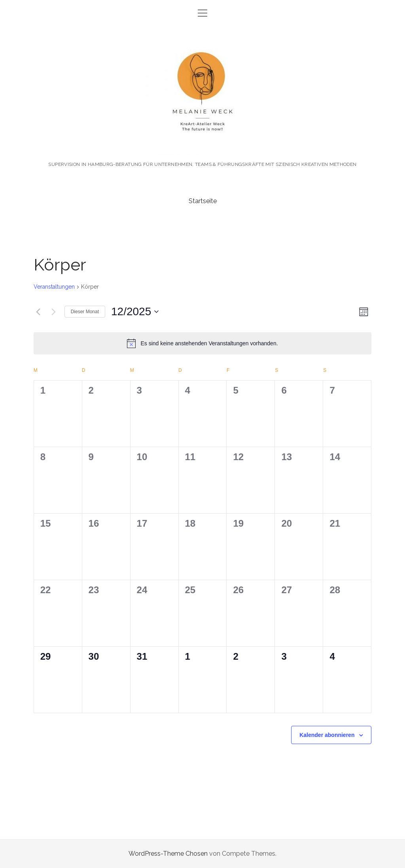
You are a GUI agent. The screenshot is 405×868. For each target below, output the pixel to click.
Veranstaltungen (54, 287)
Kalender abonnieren (327, 735)
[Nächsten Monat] (54, 312)
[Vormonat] (38, 312)
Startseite (203, 201)
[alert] (203, 343)
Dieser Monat (85, 312)
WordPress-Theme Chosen (168, 854)
